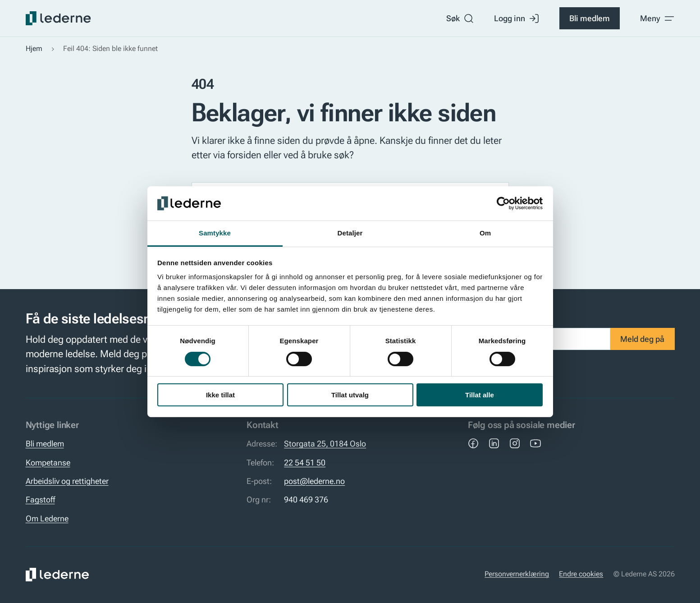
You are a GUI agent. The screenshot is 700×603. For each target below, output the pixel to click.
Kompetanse (48, 463)
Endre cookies (581, 574)
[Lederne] (58, 18)
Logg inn (517, 18)
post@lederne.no (314, 481)
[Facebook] (473, 443)
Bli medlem (590, 18)
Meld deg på (642, 339)
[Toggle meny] (657, 18)
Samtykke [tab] (215, 233)
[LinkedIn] (494, 443)
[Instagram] (515, 443)
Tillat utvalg (350, 395)
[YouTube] (535, 443)
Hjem (34, 49)
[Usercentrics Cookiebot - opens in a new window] (503, 203)
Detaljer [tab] (350, 233)
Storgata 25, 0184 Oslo (325, 444)
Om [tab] (485, 233)
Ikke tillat (220, 395)
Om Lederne (47, 519)
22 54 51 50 (305, 463)
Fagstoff (40, 500)
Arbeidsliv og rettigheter (67, 481)
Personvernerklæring (517, 574)
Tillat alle (480, 395)
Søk (460, 18)
